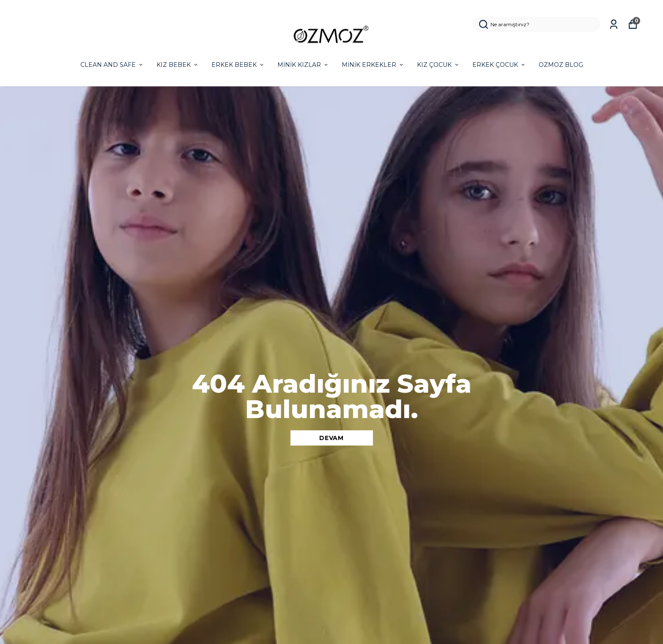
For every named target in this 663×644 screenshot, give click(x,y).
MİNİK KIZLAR (303, 65)
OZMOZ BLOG (561, 65)
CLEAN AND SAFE (112, 65)
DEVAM (331, 438)
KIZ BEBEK (178, 65)
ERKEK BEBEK (238, 65)
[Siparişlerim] (614, 24)
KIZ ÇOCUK (438, 65)
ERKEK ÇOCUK (499, 65)
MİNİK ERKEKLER (373, 65)
